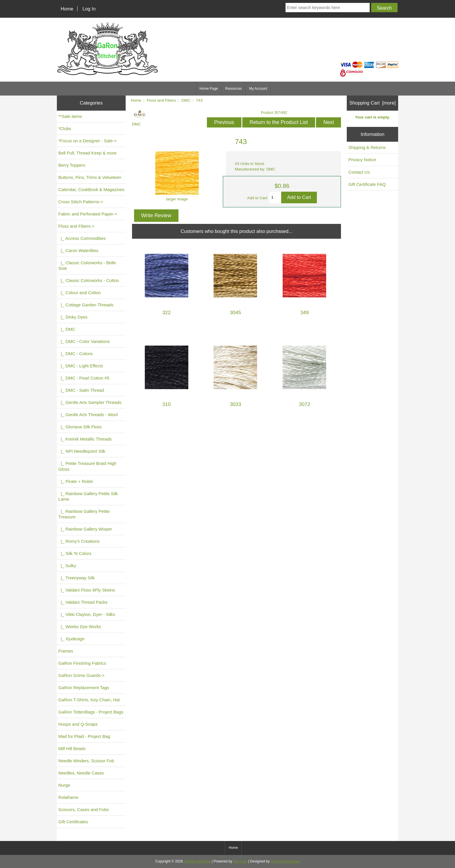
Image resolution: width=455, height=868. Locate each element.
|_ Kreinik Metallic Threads (85, 439)
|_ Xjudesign (71, 639)
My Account (258, 89)
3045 (235, 313)
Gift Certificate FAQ (367, 184)
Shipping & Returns (367, 147)
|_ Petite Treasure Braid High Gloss (87, 466)
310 (166, 404)
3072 (305, 404)
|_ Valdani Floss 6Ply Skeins (87, 590)
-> (76, 226)
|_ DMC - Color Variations (84, 341)
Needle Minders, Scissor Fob (86, 761)
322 (166, 313)
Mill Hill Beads (72, 749)
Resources (233, 89)
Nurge (64, 785)
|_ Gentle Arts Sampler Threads (90, 402)
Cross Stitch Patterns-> (81, 202)
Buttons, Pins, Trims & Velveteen (90, 177)
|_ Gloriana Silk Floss (80, 427)
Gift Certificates (73, 822)
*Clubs (65, 129)
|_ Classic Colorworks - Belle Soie (87, 265)
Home (67, 9)
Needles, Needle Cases (81, 773)
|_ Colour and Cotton (80, 293)
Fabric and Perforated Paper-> (88, 214)
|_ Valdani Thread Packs (83, 602)
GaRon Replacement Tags (84, 688)
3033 (235, 404)
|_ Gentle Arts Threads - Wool (88, 415)
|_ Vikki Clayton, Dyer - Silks (87, 614)
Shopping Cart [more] (373, 103)
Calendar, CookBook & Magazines (91, 189)
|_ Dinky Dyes (73, 317)
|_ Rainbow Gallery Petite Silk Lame (88, 496)
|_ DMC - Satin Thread (81, 390)
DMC (186, 100)
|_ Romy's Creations (79, 541)
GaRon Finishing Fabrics (82, 663)
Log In (89, 9)
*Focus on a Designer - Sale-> (87, 141)
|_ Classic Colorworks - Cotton (89, 280)
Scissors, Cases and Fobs (84, 809)
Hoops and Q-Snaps (78, 724)
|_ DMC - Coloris (76, 354)
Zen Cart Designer (285, 861)
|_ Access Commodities (82, 238)
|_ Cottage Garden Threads (86, 305)
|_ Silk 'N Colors (75, 553)
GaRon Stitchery (197, 861)
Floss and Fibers (161, 100)
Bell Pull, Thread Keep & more (87, 153)
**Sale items (70, 116)
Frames (66, 651)
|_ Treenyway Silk (76, 578)
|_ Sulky (67, 566)
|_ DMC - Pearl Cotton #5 (84, 378)
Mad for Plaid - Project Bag (84, 736)
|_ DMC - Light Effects (81, 366)
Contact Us (359, 172)
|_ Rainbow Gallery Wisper (85, 529)
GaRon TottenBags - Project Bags (91, 712)
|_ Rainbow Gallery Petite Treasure (84, 514)
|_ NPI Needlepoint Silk (82, 451)
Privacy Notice (362, 160)
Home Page (209, 89)
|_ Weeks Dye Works (80, 627)
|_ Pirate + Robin (76, 481)
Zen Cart (240, 861)
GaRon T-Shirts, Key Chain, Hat (89, 700)
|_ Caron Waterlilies (78, 250)
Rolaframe (68, 797)
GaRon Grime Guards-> (81, 675)
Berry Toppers (72, 165)
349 (305, 313)
